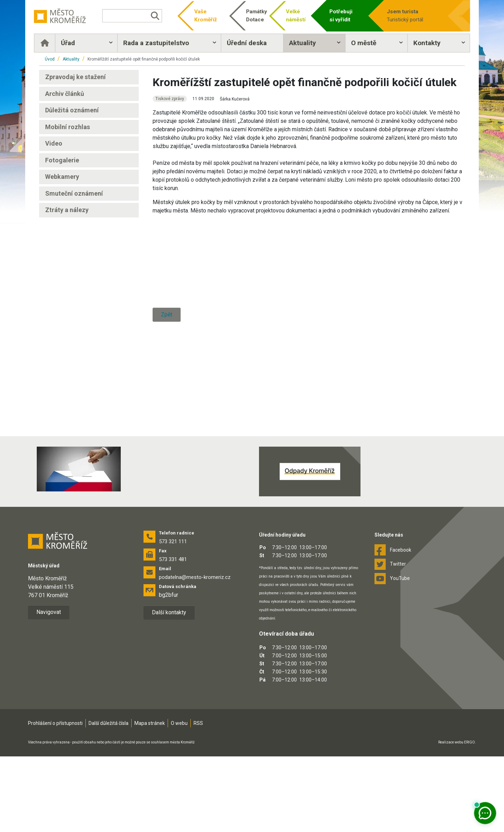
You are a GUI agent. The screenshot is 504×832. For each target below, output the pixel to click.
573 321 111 (173, 617)
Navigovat (49, 688)
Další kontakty (169, 688)
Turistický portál (410, 15)
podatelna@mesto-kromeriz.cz (195, 653)
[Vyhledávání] (135, 16)
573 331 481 (173, 635)
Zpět (167, 466)
